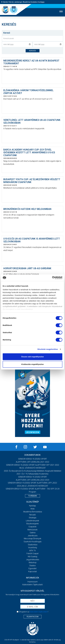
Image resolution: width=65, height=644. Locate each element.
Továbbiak (32, 496)
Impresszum (32, 582)
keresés (33, 51)
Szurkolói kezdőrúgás (33, 542)
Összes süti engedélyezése (32, 357)
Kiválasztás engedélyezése (32, 364)
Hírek (33, 509)
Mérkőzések (32, 530)
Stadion (32, 566)
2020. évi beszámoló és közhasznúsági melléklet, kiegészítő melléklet (32, 471)
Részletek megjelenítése (48, 349)
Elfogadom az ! (34, 612)
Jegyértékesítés (33, 560)
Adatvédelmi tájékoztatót (39, 612)
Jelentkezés (33, 536)
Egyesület (32, 568)
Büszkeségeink (33, 524)
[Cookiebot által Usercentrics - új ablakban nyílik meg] (52, 278)
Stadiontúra (33, 545)
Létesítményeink (32, 521)
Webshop (33, 563)
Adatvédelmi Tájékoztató (32, 585)
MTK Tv (33, 551)
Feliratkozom (33, 617)
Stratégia (32, 518)
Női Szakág (32, 557)
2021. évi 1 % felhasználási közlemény (32, 474)
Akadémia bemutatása (33, 512)
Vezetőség (32, 548)
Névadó (32, 515)
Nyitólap (32, 506)
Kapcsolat (32, 572)
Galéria (33, 533)
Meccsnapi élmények (33, 539)
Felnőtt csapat (32, 554)
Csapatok (32, 527)
